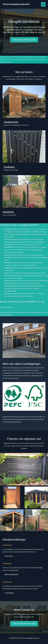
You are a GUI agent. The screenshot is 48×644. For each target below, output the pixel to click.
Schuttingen (8, 212)
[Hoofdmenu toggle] (43, 4)
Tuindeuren (9, 167)
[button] (24, 40)
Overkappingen (11, 122)
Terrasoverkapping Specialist (16, 4)
